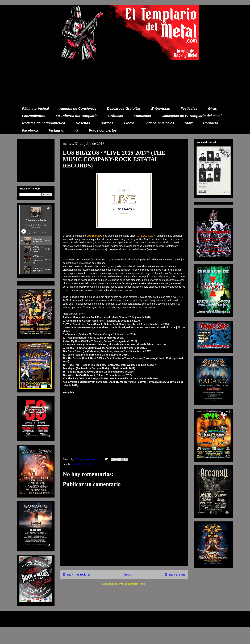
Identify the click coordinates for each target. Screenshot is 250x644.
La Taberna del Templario (77, 116)
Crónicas (116, 116)
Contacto (211, 123)
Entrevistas (161, 109)
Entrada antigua (175, 575)
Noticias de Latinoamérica (44, 123)
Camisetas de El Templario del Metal (192, 116)
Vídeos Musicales (160, 123)
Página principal (35, 109)
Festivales (189, 109)
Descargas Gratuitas (124, 109)
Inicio (128, 575)
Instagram (57, 130)
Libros (129, 123)
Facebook (30, 130)
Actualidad (77, 464)
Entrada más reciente (77, 575)
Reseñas (83, 123)
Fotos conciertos (103, 130)
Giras (212, 109)
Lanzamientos (34, 116)
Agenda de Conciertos (78, 109)
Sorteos (107, 123)
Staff (189, 123)
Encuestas (142, 116)
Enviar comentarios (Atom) (132, 584)
